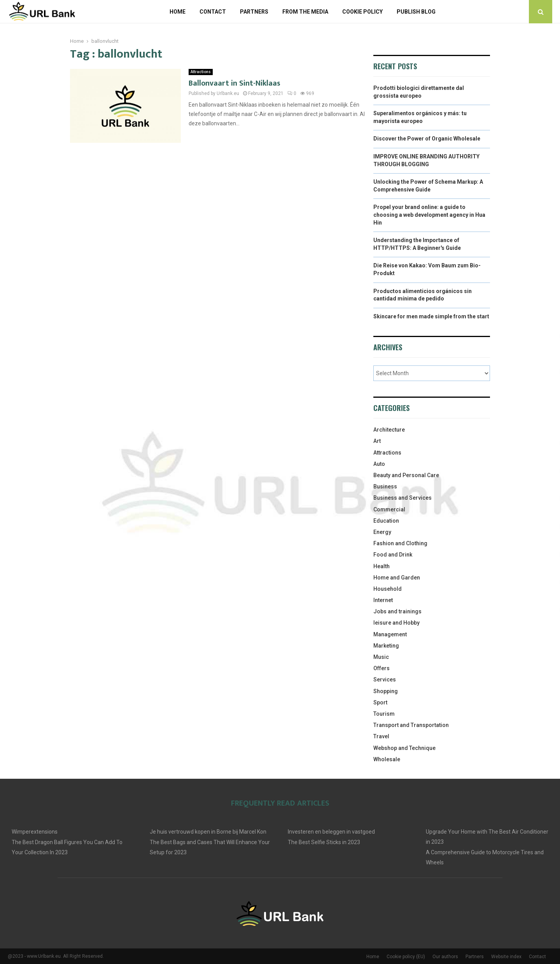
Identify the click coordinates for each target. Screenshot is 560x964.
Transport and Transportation (411, 725)
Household (388, 589)
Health (381, 566)
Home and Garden (397, 578)
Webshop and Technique (404, 748)
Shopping (386, 691)
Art (377, 441)
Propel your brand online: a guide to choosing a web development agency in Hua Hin (429, 215)
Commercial (389, 509)
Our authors (445, 957)
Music (381, 657)
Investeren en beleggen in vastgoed (331, 832)
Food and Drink (393, 555)
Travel (381, 736)
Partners (254, 12)
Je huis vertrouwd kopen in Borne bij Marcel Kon (208, 832)
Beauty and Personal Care (406, 475)
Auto (379, 464)
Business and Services (402, 498)
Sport (380, 702)
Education (386, 521)
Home (178, 12)
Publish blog (416, 12)
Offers (381, 668)
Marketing (386, 646)
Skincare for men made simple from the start (431, 316)
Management (390, 634)
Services (385, 680)
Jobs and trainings (397, 611)
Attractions (201, 72)
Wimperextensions (35, 832)
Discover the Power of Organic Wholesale (427, 139)
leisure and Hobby (396, 623)
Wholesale (387, 759)
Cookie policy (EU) (406, 957)
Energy (382, 532)
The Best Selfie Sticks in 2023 (324, 842)
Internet (383, 600)
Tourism (384, 714)
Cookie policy (362, 12)
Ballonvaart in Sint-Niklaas (234, 83)
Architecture (389, 430)
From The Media (305, 12)
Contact (213, 12)
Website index (506, 957)
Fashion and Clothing (400, 543)
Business (385, 486)
